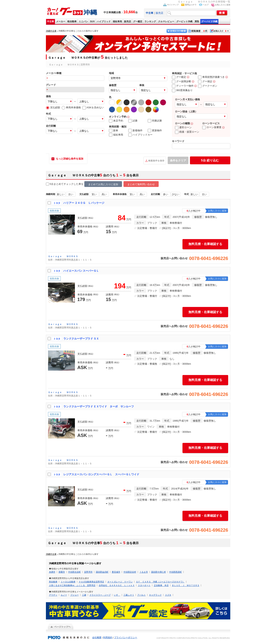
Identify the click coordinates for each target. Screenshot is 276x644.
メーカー (61, 21)
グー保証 (205, 81)
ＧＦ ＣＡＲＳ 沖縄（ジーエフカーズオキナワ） (160, 582)
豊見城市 (116, 572)
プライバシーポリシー (126, 637)
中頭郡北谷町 (75, 572)
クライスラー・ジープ (100, 595)
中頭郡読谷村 (130, 572)
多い (166, 194)
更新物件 (155, 131)
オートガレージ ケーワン (120, 582)
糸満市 (52, 572)
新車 (114, 131)
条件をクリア (178, 160)
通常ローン (183, 127)
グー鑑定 (138, 21)
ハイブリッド (104, 21)
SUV (92, 21)
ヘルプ (206, 5)
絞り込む (210, 160)
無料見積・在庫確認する (205, 244)
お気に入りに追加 (223, 5)
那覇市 (62, 572)
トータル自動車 (68, 582)
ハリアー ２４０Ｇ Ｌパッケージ (84, 203)
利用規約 (108, 637)
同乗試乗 (155, 121)
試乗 (133, 121)
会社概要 (97, 637)
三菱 (84, 595)
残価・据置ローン (187, 132)
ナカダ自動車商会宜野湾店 (91, 582)
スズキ (168, 595)
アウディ (53, 595)
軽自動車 (72, 21)
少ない (175, 194)
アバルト (142, 595)
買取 (197, 21)
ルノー (64, 595)
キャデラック (155, 595)
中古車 (51, 21)
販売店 (160, 13)
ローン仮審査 (212, 127)
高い (104, 194)
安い (94, 194)
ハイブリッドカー (140, 135)
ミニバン (83, 21)
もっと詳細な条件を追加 (70, 159)
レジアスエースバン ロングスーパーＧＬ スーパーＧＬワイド (101, 474)
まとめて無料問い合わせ (141, 184)
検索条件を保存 (156, 161)
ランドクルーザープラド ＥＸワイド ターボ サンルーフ (99, 406)
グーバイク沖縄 (209, 21)
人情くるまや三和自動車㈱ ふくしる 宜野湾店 (72, 585)
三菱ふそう (129, 595)
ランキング (150, 21)
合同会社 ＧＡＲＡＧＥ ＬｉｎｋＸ (117, 585)
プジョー (75, 595)
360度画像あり (182, 90)
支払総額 (53, 107)
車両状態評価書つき (211, 77)
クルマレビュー (166, 21)
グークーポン (208, 86)
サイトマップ (173, 5)
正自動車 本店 (161, 585)
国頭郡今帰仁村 (159, 572)
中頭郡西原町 (176, 572)
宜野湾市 (88, 572)
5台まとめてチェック (60, 184)
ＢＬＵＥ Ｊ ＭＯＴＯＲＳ (186, 585)
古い (71, 194)
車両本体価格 (71, 107)
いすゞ (117, 595)
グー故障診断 (182, 81)
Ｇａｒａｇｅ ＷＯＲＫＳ (63, 256)
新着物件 (135, 131)
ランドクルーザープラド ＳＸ (81, 339)
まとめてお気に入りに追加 (103, 184)
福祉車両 (117, 21)
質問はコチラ (191, 5)
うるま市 (144, 572)
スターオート (144, 585)
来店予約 (116, 121)
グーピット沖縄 (184, 21)
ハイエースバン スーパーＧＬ (81, 271)
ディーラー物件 (183, 86)
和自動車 (53, 582)
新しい (61, 194)
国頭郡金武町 (102, 572)
